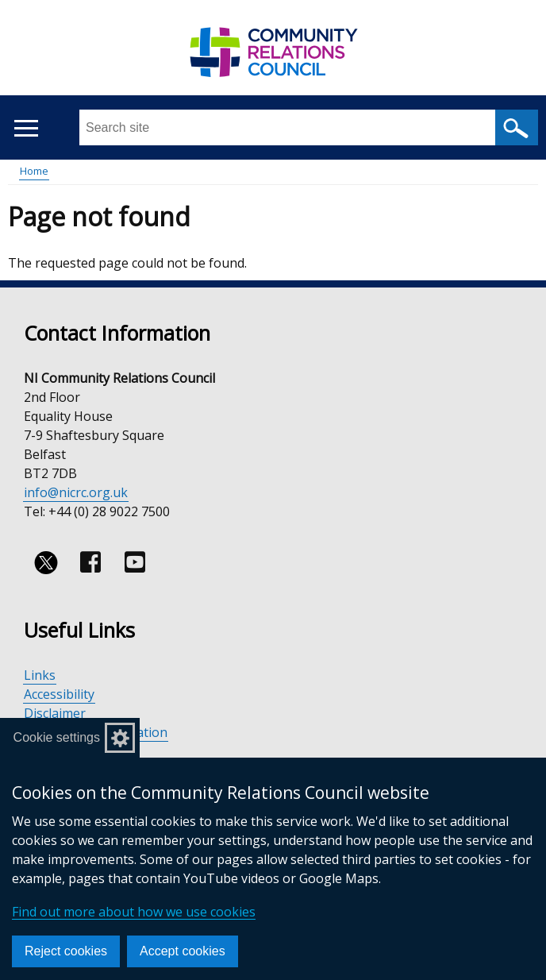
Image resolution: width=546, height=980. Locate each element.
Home (34, 171)
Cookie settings (57, 737)
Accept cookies (183, 951)
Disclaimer (55, 713)
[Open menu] (26, 128)
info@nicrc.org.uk (76, 492)
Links (40, 675)
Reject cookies (66, 951)
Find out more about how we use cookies (134, 912)
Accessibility (59, 694)
